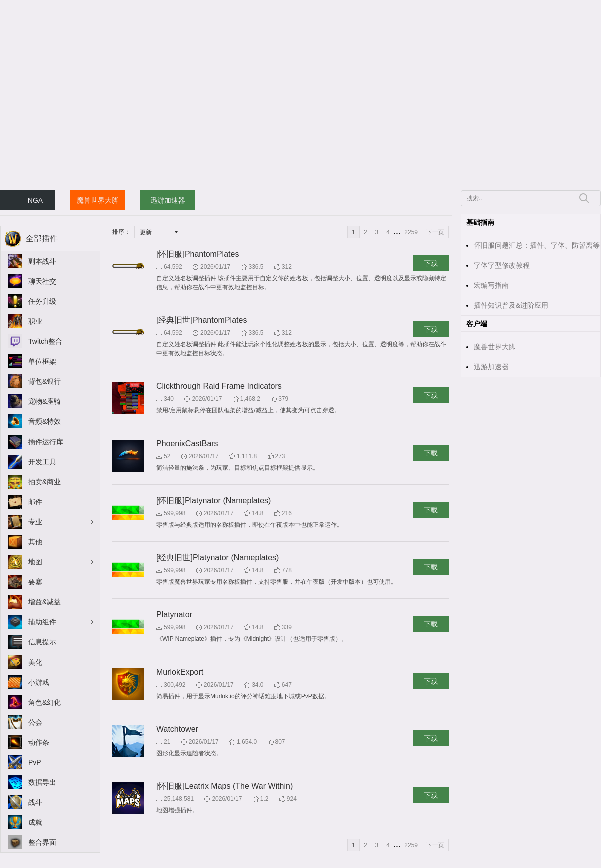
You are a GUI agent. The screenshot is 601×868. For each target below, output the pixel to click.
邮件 (35, 502)
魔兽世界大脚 (98, 200)
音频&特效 (44, 421)
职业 (35, 321)
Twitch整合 (45, 341)
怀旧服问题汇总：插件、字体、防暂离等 (537, 245)
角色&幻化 (44, 702)
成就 (35, 822)
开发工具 (42, 462)
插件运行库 (46, 442)
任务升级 (42, 301)
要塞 (35, 582)
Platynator (174, 615)
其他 (35, 542)
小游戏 (39, 682)
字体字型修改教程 (502, 265)
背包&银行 (44, 381)
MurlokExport (180, 672)
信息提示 (42, 642)
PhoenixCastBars (187, 443)
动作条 (39, 742)
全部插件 (42, 238)
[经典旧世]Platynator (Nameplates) (218, 558)
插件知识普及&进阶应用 (511, 305)
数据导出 (42, 782)
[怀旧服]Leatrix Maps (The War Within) (225, 786)
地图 (35, 562)
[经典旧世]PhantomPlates (202, 320)
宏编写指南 (491, 285)
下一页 (435, 232)
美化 (35, 662)
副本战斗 (42, 261)
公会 (35, 722)
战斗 (35, 802)
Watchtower (177, 729)
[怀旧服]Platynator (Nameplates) (214, 500)
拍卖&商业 (44, 482)
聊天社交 (42, 281)
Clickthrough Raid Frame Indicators (219, 386)
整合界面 (42, 842)
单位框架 (42, 361)
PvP (35, 762)
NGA (35, 200)
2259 (411, 232)
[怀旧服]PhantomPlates (198, 254)
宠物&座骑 (44, 401)
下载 (431, 263)
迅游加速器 (168, 200)
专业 (35, 522)
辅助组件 (42, 622)
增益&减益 (44, 602)
